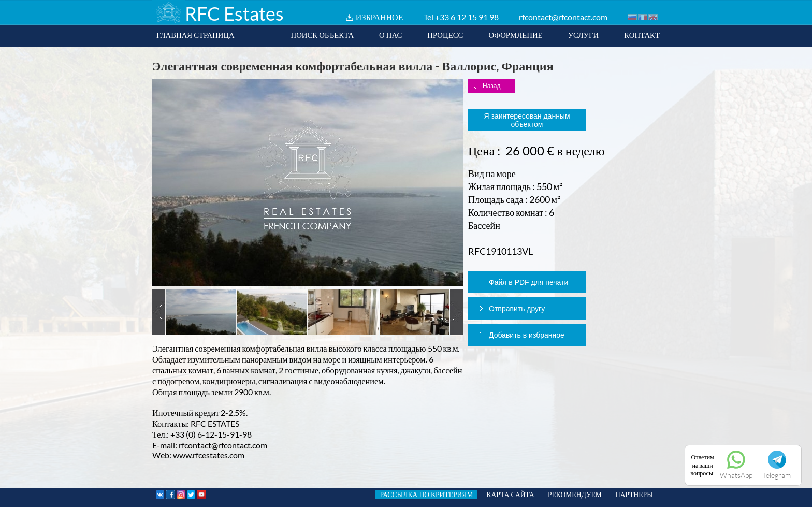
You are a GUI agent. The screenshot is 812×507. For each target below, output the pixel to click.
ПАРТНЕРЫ (634, 495)
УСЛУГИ (584, 35)
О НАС (390, 35)
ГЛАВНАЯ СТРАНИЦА (195, 35)
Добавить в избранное (527, 335)
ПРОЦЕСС (445, 35)
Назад (491, 86)
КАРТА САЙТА (511, 495)
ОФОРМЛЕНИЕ (515, 35)
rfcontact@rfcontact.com (563, 17)
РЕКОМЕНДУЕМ (575, 495)
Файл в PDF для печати (528, 282)
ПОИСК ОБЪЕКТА (322, 35)
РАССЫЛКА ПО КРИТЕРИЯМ (426, 495)
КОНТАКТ (642, 35)
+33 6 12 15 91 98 (467, 17)
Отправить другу (517, 309)
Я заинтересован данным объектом (527, 120)
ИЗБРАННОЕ (380, 17)
